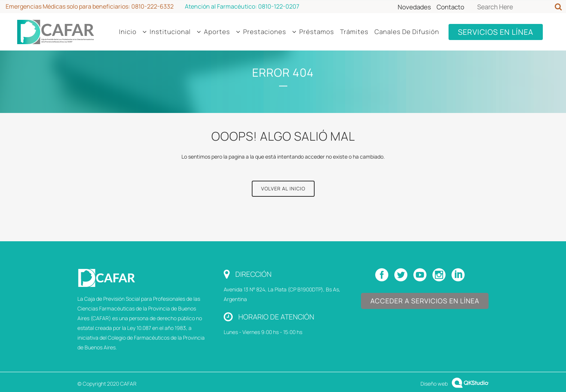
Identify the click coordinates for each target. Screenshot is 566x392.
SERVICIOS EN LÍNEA (496, 32)
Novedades (414, 7)
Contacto (450, 7)
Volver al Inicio (283, 189)
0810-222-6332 (152, 6)
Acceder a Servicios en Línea (425, 301)
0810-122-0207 (279, 6)
